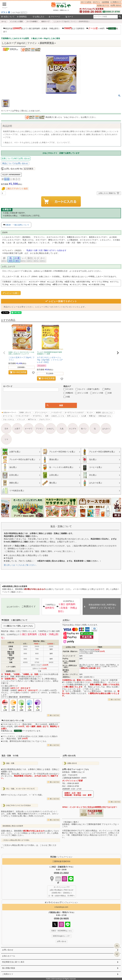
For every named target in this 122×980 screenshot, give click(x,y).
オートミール (8, 416)
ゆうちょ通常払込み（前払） (70, 666)
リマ (6, 439)
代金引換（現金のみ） (71, 651)
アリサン (40, 429)
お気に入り (39, 17)
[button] (4, 353)
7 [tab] (63, 520)
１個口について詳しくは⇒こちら (19, 626)
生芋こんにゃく (73, 416)
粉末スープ (46, 21)
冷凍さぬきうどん (105, 416)
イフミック (21, 419)
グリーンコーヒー (41, 413)
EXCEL (100, 813)
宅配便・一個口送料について (17, 225)
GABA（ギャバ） (26, 413)
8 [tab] (65, 520)
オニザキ (73, 429)
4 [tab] (58, 520)
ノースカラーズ (56, 413)
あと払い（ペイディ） (71, 674)
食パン (84, 429)
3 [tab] (56, 520)
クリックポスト (9, 736)
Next (118, 510)
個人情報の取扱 (9, 968)
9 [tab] (67, 520)
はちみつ (106, 429)
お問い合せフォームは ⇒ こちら (76, 769)
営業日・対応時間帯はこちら (62, 931)
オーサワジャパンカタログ (74, 413)
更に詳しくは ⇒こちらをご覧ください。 (21, 565)
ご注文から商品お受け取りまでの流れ (16, 840)
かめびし (51, 429)
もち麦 (84, 416)
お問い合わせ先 (69, 756)
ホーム (4, 21)
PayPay (65, 659)
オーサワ (28, 429)
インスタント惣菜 (16, 21)
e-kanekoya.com (61, 907)
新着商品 (22, 17)
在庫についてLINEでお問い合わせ (16, 158)
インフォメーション (61, 902)
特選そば (92, 416)
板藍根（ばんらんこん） (105, 413)
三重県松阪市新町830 (61, 861)
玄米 (47, 416)
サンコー (90, 413)
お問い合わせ (116, 5)
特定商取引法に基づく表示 (13, 962)
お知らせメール (103, 5)
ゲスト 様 (6, 12)
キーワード (8, 386)
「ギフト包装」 (37, 795)
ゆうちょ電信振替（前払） (69, 662)
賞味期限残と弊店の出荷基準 (13, 826)
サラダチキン (37, 416)
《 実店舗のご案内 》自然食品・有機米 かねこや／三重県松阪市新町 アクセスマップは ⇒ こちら (91, 824)
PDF (92, 813)
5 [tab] (59, 520)
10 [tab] (69, 520)
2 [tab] (54, 520)
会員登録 (106, 2)
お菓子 (17, 429)
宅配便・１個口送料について (15, 620)
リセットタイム (8, 419)
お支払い (66, 620)
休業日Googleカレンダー (62, 936)
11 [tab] (70, 520)
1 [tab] (52, 520)
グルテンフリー (45, 419)
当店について (8, 17)
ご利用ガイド (116, 2)
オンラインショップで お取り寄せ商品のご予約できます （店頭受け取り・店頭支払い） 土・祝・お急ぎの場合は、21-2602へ (62, 891)
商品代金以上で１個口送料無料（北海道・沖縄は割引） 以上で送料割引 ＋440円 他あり (61, 30)
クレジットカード (69, 656)
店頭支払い (67, 677)
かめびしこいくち (58, 416)
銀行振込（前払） (66, 671)
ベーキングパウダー (23, 416)
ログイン (24, 13)
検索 (120, 17)
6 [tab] (61, 520)
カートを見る (87, 2)
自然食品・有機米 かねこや (73, 772)
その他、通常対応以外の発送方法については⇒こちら (24, 741)
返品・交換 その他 (10, 756)
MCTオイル (32, 419)
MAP (84, 778)
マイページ (54, 17)
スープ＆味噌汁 (32, 21)
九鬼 (62, 429)
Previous (4, 510)
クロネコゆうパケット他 (13, 721)
